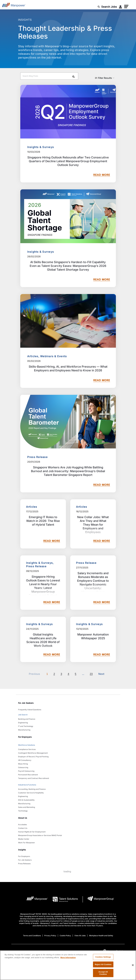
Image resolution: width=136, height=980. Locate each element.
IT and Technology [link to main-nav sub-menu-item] (26, 726)
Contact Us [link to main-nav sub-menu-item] (23, 828)
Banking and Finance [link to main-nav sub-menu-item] (27, 719)
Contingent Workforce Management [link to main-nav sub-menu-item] (33, 753)
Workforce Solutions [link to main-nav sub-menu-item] (27, 745)
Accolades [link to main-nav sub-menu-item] (22, 825)
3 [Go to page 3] (61, 674)
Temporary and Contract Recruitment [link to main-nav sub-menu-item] (34, 778)
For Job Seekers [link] (26, 703)
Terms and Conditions (32, 936)
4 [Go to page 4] (68, 674)
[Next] (83, 674)
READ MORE (102, 175)
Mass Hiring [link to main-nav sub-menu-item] (23, 764)
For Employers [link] (25, 737)
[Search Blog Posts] (49, 76)
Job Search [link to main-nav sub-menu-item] (23, 715)
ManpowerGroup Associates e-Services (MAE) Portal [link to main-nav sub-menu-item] (40, 835)
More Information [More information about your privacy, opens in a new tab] (68, 960)
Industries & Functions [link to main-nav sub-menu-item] (27, 785)
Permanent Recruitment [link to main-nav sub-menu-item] (28, 775)
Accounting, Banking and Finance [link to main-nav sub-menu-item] (32, 789)
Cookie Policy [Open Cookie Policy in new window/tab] (65, 936)
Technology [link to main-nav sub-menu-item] (23, 811)
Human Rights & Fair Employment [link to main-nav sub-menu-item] (32, 832)
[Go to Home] (14, 6)
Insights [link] (22, 850)
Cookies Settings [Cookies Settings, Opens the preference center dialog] (103, 960)
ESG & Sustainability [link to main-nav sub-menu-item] (26, 800)
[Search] (74, 77)
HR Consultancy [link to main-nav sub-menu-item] (25, 760)
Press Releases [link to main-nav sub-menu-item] (24, 864)
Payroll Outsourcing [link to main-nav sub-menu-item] (26, 771)
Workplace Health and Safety (101, 936)
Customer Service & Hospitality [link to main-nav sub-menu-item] (31, 793)
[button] (126, 7)
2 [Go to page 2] (54, 674)
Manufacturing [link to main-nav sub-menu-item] (24, 730)
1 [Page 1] (47, 674)
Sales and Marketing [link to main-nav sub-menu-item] (27, 807)
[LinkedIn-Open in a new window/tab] (51, 953)
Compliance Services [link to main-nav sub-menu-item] (27, 749)
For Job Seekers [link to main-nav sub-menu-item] (25, 860)
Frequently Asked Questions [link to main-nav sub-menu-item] (30, 710)
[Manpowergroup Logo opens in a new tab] (98, 899)
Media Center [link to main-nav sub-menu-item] (24, 839)
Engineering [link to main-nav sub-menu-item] (23, 723)
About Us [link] (23, 818)
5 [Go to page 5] (76, 674)
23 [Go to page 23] (91, 674)
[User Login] (121, 7)
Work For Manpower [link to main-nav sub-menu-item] (27, 843)
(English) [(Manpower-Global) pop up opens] (113, 951)
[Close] (133, 968)
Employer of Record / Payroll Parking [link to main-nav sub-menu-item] (33, 757)
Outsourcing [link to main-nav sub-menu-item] (23, 767)
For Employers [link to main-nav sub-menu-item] (24, 856)
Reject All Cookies (103, 967)
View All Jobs (80, 936)
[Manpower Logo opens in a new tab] (35, 899)
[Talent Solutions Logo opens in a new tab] (63, 899)
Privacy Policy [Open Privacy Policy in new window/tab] (50, 936)
